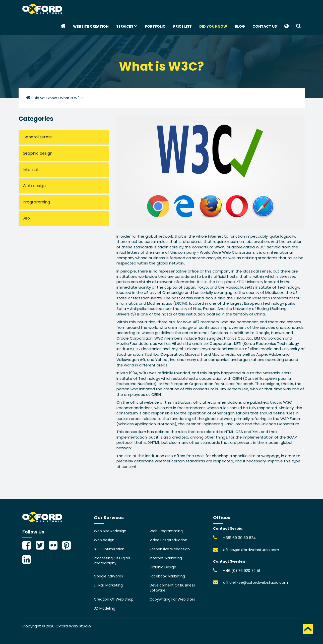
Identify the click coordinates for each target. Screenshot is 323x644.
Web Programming (166, 531)
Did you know (213, 26)
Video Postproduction (168, 540)
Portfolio (155, 26)
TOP (308, 629)
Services (127, 26)
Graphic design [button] (38, 153)
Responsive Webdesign (170, 549)
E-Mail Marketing (108, 585)
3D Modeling (105, 608)
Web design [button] (34, 186)
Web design (104, 540)
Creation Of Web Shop (114, 599)
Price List (182, 26)
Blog (240, 26)
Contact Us (265, 26)
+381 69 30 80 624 (239, 538)
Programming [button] (36, 202)
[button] (286, 26)
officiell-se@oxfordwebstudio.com (255, 582)
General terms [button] (37, 137)
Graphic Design (163, 567)
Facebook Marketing (167, 576)
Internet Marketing (166, 558)
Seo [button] (26, 218)
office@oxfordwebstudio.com (251, 550)
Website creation (91, 26)
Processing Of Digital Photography (112, 561)
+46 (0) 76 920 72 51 (242, 571)
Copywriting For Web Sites (172, 599)
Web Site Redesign (110, 531)
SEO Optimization (109, 549)
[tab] (64, 137)
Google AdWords (108, 576)
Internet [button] (31, 170)
